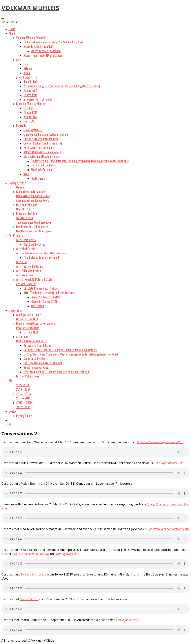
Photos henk (38, 178)
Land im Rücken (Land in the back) (43, 143)
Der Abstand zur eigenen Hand (33, 196)
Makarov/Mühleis (33, 130)
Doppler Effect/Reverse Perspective (36, 323)
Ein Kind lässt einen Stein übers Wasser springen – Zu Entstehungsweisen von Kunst (71, 354)
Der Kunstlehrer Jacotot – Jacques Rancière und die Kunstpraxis (60, 350)
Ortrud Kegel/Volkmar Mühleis (41, 139)
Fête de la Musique (27, 205)
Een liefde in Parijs (128, 620)
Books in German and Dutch (32, 341)
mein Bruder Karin (26, 77)
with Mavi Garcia (26, 249)
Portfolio (21, 126)
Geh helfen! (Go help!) (43, 165)
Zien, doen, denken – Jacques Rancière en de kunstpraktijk (57, 372)
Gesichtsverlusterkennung (31, 192)
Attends (28, 69)
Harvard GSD (31, 332)
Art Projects (16, 236)
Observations (16, 310)
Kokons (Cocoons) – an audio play (42, 152)
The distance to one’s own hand (41, 258)
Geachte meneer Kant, (36, 367)
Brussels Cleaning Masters (31, 104)
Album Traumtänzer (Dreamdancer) (43, 55)
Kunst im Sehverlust (35, 359)
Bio (11, 381)
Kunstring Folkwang (34, 244)
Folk (26, 64)
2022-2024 (23, 385)
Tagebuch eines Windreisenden (33, 222)
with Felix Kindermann (29, 271)
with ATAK (22, 262)
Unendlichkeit (24, 209)
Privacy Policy (24, 416)
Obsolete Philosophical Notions (41, 288)
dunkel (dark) (31, 82)
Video (27, 73)
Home (12, 29)
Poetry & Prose (17, 183)
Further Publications (28, 376)
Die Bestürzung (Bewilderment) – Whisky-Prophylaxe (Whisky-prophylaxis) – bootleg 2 (80, 161)
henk (26, 174)
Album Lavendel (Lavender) (38, 47)
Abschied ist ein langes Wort (32, 200)
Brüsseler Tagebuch (27, 214)
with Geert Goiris (26, 240)
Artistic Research (26, 284)
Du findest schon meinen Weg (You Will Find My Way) (53, 42)
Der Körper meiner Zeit (168, 463)
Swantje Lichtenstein (35, 574)
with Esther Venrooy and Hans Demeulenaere (41, 253)
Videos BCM (30, 117)
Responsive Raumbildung (37, 345)
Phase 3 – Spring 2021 (44, 301)
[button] (10, 22)
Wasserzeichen (24, 218)
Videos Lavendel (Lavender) (46, 51)
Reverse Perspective (28, 328)
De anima (21, 187)
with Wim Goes (25, 275)
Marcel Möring (30, 599)
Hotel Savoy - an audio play (39, 148)
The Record (37, 306)
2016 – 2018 (23, 394)
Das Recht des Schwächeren (32, 227)
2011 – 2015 (23, 398)
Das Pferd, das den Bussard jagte (168, 529)
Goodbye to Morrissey (28, 315)
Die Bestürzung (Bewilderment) (41, 156)
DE (10, 420)
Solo (19, 60)
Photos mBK (30, 95)
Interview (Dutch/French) (38, 99)
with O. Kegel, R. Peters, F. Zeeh (34, 280)
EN (10, 425)
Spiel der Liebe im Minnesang (31, 554)
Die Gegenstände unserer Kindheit (43, 363)
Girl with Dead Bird (27, 319)
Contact (13, 411)
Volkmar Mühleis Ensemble (31, 38)
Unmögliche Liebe (68, 554)
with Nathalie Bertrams (30, 266)
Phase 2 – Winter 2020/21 (46, 297)
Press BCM (30, 121)
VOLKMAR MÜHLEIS (30, 8)
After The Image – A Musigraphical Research (49, 293)
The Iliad (28, 108)
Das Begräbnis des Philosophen (34, 231)
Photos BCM (30, 112)
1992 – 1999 (23, 407)
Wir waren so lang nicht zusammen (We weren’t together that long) (62, 86)
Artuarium (22, 337)
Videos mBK (30, 90)
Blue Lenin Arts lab (41, 170)
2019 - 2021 (23, 389)
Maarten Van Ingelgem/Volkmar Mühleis (46, 134)
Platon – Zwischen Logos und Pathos (160, 442)
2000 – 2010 (24, 403)
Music (12, 33)
